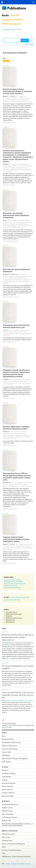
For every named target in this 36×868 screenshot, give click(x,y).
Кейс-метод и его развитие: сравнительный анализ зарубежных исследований (16, 215)
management (21, 584)
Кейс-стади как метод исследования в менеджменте (17, 270)
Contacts (8, 864)
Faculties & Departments (9, 746)
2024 (21, 597)
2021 (5, 600)
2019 (12, 600)
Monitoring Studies (8, 814)
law (16, 584)
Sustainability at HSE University (11, 742)
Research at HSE (17, 29)
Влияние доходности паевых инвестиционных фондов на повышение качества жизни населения (17, 91)
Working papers (11, 24)
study (10, 658)
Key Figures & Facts (8, 739)
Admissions (5, 770)
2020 (9, 600)
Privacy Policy (21, 864)
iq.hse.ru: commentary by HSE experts (13, 844)
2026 (14, 597)
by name (5, 61)
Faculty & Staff (6, 752)
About (5, 733)
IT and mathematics (9, 584)
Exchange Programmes (9, 783)
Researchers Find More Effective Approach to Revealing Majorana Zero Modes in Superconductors (18, 637)
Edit (33, 866)
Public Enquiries (6, 762)
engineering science (10, 582)
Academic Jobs (6, 821)
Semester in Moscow (8, 793)
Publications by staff (8, 834)
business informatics (9, 580)
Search (25, 40)
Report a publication (7, 29)
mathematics (7, 585)
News (4, 628)
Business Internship (8, 796)
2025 (17, 597)
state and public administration (12, 587)
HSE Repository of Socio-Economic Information (16, 857)
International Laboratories (10, 804)
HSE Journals (6, 837)
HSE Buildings (6, 755)
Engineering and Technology (14, 614)
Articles (15, 15)
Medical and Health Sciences (14, 618)
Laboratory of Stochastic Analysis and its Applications (19, 700)
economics (18, 580)
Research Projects (7, 811)
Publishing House (7, 840)
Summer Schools (7, 789)
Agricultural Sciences (11, 612)
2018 (15, 600)
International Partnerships (10, 749)
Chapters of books (12, 19)
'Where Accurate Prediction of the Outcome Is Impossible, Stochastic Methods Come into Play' (18, 695)
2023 (24, 597)
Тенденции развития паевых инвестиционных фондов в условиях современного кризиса (16, 539)
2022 (27, 597)
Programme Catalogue (9, 773)
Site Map (28, 864)
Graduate (5, 780)
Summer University (8, 786)
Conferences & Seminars (10, 817)
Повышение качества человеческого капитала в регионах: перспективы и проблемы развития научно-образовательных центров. (16, 373)
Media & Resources (10, 831)
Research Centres (7, 808)
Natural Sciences (10, 620)
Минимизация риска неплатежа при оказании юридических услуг (16, 326)
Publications (17, 8)
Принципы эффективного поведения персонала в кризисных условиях (16, 428)
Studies (5, 767)
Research (6, 801)
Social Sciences (10, 622)
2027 (11, 597)
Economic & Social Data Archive (12, 850)
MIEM (9, 645)
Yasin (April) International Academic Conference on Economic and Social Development (18, 825)
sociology (14, 585)
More (19, 600)
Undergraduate (7, 777)
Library (4, 847)
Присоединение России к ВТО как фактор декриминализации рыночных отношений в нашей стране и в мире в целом (17, 476)
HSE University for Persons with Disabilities (15, 758)
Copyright (14, 864)
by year (12, 61)
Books (5, 15)
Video (4, 853)
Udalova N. (6, 330)
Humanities (9, 616)
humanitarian (19, 582)
